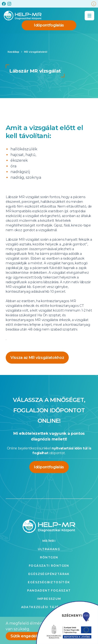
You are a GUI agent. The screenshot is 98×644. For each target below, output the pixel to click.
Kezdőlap (13, 52)
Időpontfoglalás (49, 25)
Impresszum (49, 599)
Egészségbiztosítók (49, 582)
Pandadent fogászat (49, 590)
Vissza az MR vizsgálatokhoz (37, 358)
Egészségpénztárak (49, 574)
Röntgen (49, 557)
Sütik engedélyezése (31, 636)
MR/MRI (49, 541)
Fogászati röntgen (49, 566)
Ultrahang (49, 549)
